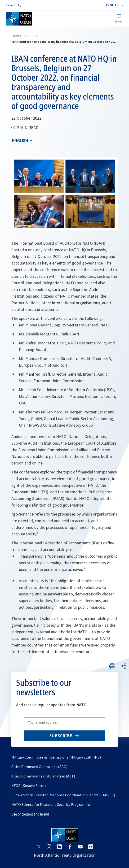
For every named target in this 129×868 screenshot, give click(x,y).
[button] (115, 5)
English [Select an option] (20, 141)
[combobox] (115, 5)
